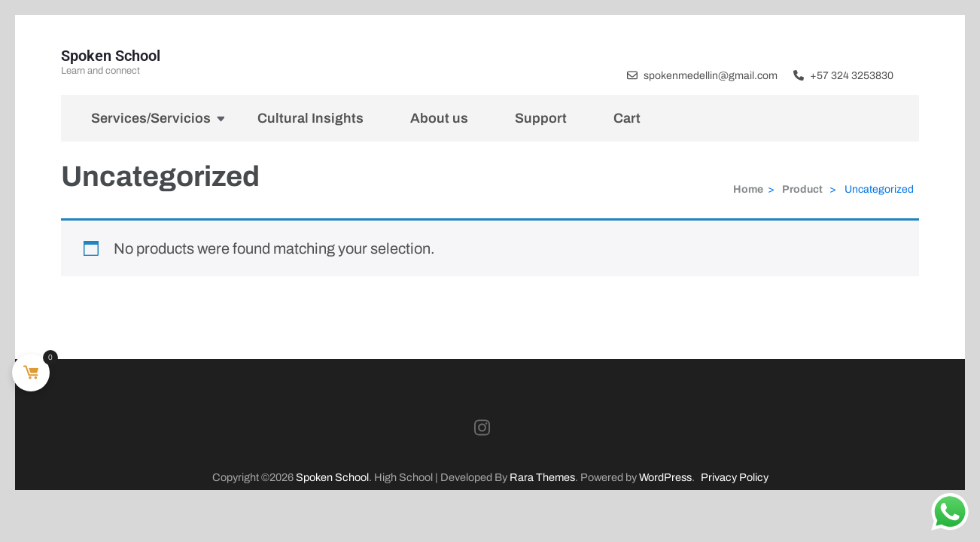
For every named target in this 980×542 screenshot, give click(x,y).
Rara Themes (542, 477)
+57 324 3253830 (852, 76)
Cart (627, 118)
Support (541, 118)
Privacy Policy (735, 477)
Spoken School (111, 56)
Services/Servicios (151, 118)
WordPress (665, 477)
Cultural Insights (310, 118)
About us (439, 118)
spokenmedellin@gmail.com (711, 76)
